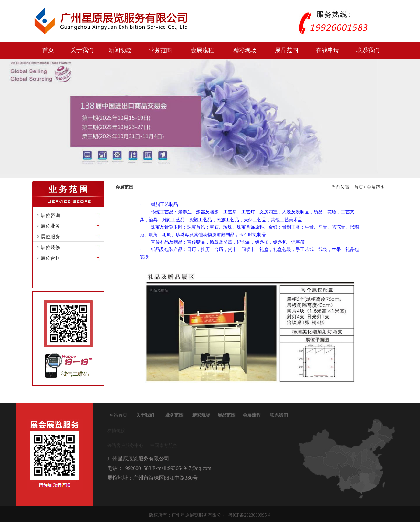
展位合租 (50, 258)
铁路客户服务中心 (125, 446)
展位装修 (50, 247)
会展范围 (376, 187)
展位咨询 (50, 215)
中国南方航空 (164, 446)
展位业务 (50, 226)
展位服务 (50, 237)
